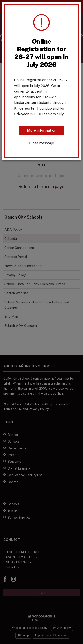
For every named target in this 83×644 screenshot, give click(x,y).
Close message (41, 143)
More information (42, 130)
